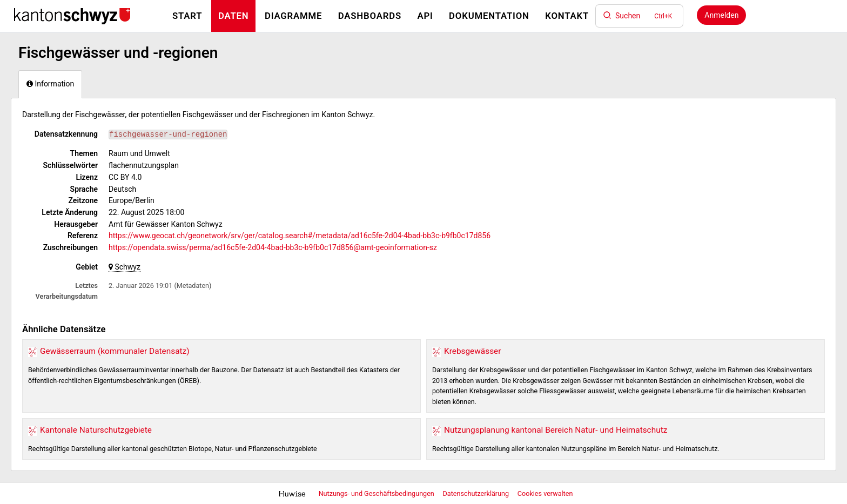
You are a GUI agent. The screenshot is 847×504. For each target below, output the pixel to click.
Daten (234, 16)
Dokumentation (489, 16)
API (425, 16)
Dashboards (370, 16)
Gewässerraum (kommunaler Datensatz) (115, 351)
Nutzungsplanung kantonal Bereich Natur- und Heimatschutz (556, 430)
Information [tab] (50, 84)
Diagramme (293, 16)
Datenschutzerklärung (477, 493)
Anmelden (721, 15)
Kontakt (567, 16)
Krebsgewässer (472, 351)
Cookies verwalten (545, 493)
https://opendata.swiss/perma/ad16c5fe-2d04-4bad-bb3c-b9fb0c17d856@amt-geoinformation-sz (273, 247)
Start (187, 16)
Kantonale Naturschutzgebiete (96, 430)
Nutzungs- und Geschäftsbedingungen (377, 493)
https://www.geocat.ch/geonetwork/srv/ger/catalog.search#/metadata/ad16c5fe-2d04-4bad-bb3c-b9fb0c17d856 (300, 236)
